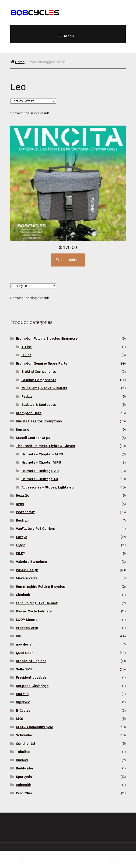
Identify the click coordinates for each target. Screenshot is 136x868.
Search (68, 860)
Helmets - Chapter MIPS (41, 462)
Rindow (22, 760)
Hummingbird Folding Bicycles (40, 587)
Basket (105, 856)
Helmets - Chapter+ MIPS (42, 454)
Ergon (21, 545)
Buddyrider (24, 768)
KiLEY (21, 554)
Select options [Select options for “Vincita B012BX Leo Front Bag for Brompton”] (68, 260)
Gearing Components (39, 380)
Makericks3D (26, 578)
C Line (26, 355)
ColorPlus (24, 793)
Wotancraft (25, 512)
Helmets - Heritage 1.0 (40, 479)
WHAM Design (27, 570)
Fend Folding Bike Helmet (37, 603)
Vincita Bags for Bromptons (39, 421)
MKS (20, 719)
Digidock (23, 702)
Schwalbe (24, 735)
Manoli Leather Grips (33, 438)
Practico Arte (27, 628)
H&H (19, 636)
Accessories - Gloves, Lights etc (48, 487)
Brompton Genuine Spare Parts (42, 363)
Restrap (22, 520)
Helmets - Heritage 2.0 (40, 471)
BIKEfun (22, 694)
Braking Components (39, 372)
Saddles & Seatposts (39, 405)
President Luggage (31, 677)
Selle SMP (24, 669)
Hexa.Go (23, 496)
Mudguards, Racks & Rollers (44, 388)
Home (20, 62)
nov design (25, 644)
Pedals (27, 396)
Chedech (23, 595)
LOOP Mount (26, 620)
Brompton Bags (29, 413)
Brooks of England (31, 661)
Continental (26, 744)
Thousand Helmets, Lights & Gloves (45, 446)
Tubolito (23, 752)
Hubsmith (24, 785)
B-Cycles (23, 711)
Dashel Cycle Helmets (34, 611)
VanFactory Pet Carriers (35, 529)
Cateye (22, 537)
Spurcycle (24, 777)
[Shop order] (33, 101)
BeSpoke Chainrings (32, 686)
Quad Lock (25, 653)
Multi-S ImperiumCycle (35, 727)
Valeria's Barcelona (31, 562)
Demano (23, 430)
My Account (23, 860)
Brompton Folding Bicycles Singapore (47, 338)
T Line (27, 347)
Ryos (20, 504)
